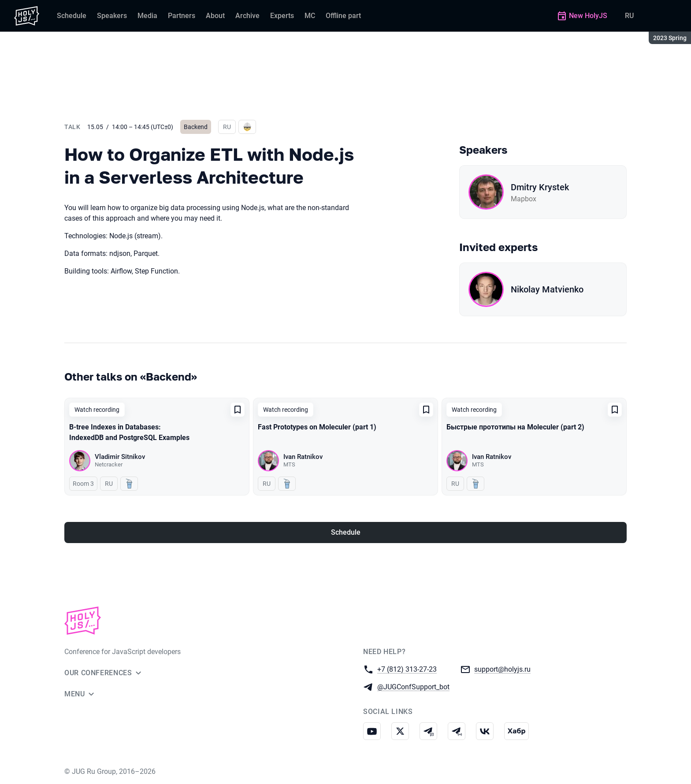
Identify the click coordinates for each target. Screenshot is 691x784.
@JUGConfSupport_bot (413, 686)
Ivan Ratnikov (303, 457)
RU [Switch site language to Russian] (629, 16)
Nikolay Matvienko (547, 289)
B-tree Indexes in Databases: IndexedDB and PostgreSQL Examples (129, 432)
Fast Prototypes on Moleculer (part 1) (317, 427)
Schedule (346, 532)
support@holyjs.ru (502, 669)
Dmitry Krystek (540, 187)
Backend (196, 127)
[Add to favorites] (238, 410)
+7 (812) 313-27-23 (407, 669)
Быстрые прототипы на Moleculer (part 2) (515, 427)
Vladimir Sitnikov (120, 457)
